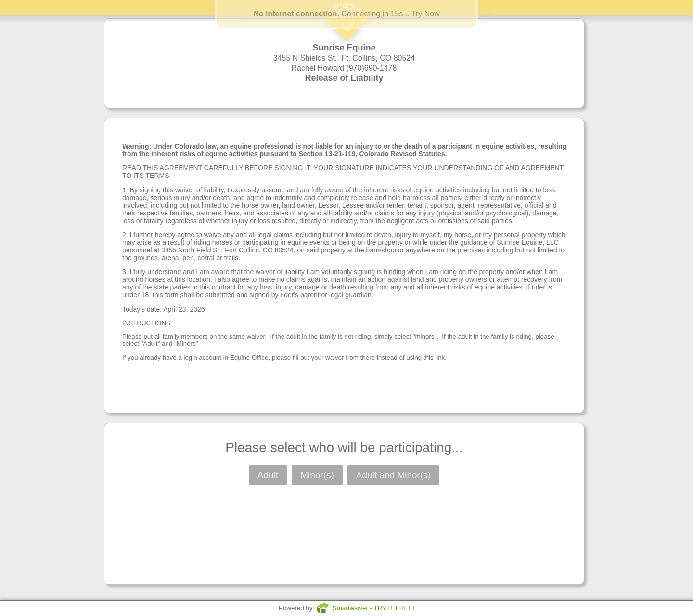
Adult (268, 475)
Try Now (426, 14)
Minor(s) (317, 475)
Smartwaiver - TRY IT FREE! (373, 608)
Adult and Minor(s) (393, 475)
